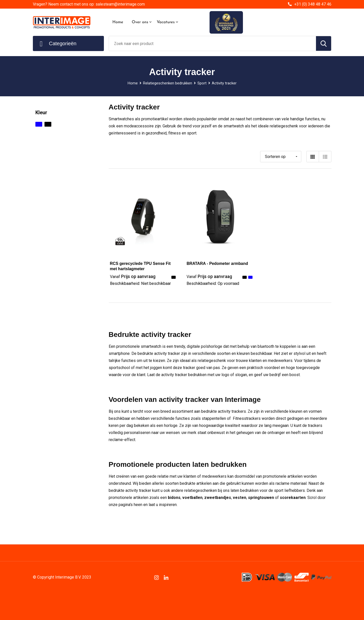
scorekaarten (293, 498)
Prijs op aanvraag (133, 276)
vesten (240, 498)
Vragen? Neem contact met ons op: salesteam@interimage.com (89, 4)
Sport (202, 83)
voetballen (192, 498)
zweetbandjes (218, 498)
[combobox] (212, 43)
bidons (174, 498)
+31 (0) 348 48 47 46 (313, 4)
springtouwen (262, 498)
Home (118, 22)
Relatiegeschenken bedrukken (167, 83)
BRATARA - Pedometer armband (218, 263)
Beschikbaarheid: (140, 283)
